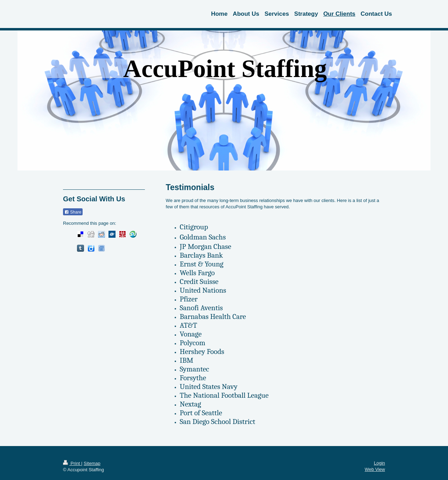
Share (73, 212)
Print (72, 463)
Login (379, 463)
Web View (375, 469)
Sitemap (92, 463)
